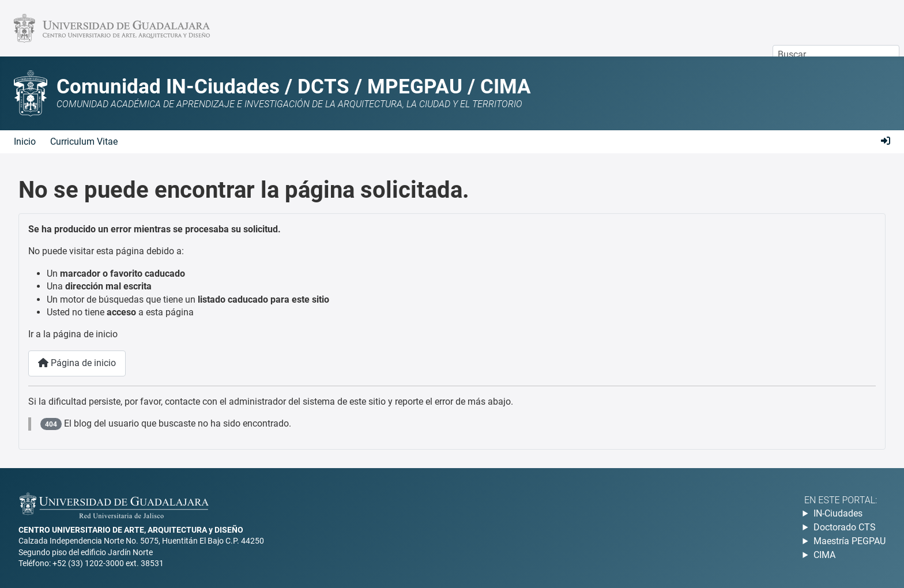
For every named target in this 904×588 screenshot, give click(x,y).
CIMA (824, 555)
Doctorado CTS (845, 527)
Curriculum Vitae (84, 142)
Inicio (25, 142)
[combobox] (836, 55)
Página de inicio (77, 363)
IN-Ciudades (838, 513)
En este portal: (841, 500)
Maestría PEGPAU (850, 541)
